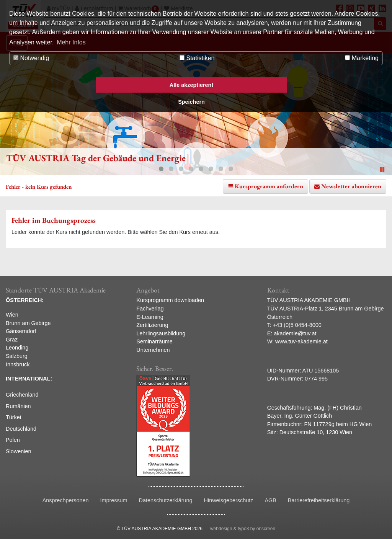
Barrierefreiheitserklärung (319, 500)
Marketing (362, 58)
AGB (270, 500)
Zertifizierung (152, 325)
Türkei (13, 417)
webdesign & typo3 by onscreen (243, 529)
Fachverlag (150, 309)
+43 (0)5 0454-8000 (297, 325)
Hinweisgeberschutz (229, 500)
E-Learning (150, 317)
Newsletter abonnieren (351, 186)
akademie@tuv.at (295, 333)
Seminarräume (154, 341)
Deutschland (21, 429)
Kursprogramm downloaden (170, 300)
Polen (13, 440)
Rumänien (18, 406)
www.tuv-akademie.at (301, 341)
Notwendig (31, 58)
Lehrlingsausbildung (161, 333)
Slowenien (18, 451)
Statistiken (197, 58)
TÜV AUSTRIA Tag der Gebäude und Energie (96, 158)
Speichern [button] (191, 102)
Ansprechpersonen (66, 500)
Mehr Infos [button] (71, 42)
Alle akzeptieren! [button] (191, 85)
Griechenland (22, 395)
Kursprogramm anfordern (269, 186)
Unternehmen (153, 350)
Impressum (114, 500)
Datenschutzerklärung (166, 500)
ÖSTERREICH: (25, 300)
